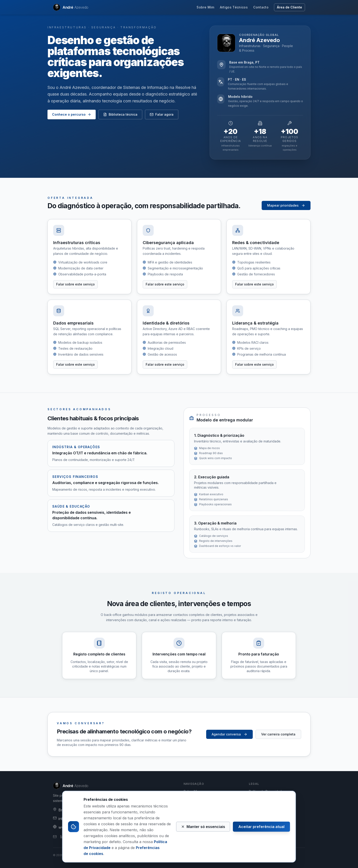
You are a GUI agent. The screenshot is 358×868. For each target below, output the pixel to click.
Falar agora (162, 114)
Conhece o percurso (72, 114)
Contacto (261, 7)
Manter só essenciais (203, 827)
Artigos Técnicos (234, 7)
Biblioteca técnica (120, 114)
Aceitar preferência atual (261, 827)
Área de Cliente (290, 7)
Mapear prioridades (286, 205)
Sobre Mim (205, 7)
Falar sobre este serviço (75, 284)
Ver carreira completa (278, 734)
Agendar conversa (229, 734)
